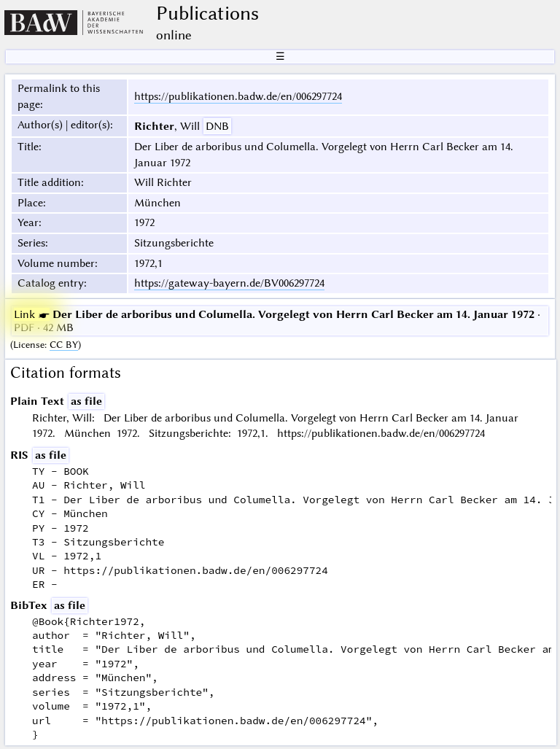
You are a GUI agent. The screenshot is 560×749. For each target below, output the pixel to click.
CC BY (64, 345)
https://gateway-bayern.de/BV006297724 (229, 283)
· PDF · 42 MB (277, 321)
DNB (217, 126)
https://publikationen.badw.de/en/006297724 (238, 96)
